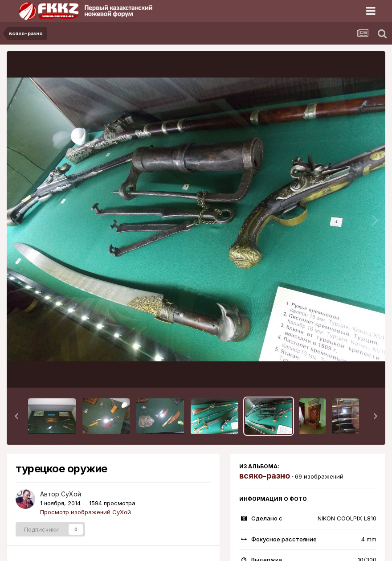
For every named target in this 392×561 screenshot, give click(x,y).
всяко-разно (265, 476)
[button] (16, 416)
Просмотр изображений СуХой (86, 512)
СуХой (71, 494)
